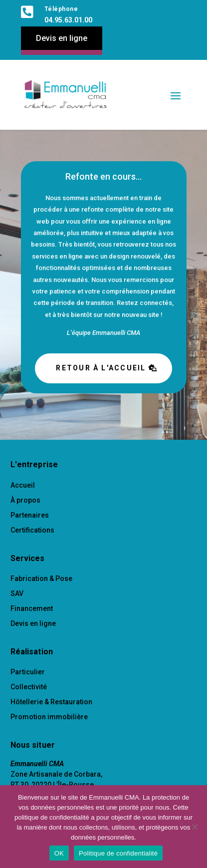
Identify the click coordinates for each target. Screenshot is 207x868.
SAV (17, 593)
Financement (32, 608)
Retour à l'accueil (101, 368)
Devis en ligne (62, 38)
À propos (25, 500)
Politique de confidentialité (118, 853)
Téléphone (61, 9)
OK (59, 853)
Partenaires (30, 515)
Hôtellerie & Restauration (51, 702)
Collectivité (29, 687)
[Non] (195, 827)
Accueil (23, 485)
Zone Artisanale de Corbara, (56, 774)
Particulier (28, 672)
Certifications (32, 530)
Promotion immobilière (49, 717)
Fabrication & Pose (41, 579)
